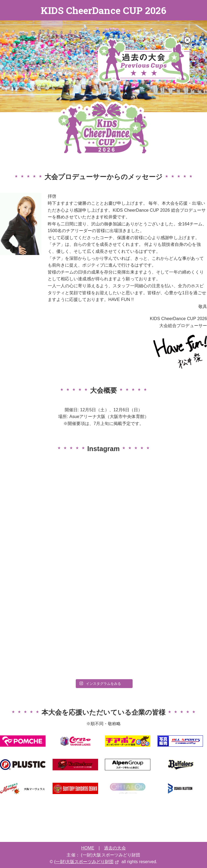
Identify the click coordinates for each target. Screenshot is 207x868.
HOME (88, 848)
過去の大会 (115, 848)
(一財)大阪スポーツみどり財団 (84, 862)
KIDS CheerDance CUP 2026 (103, 10)
